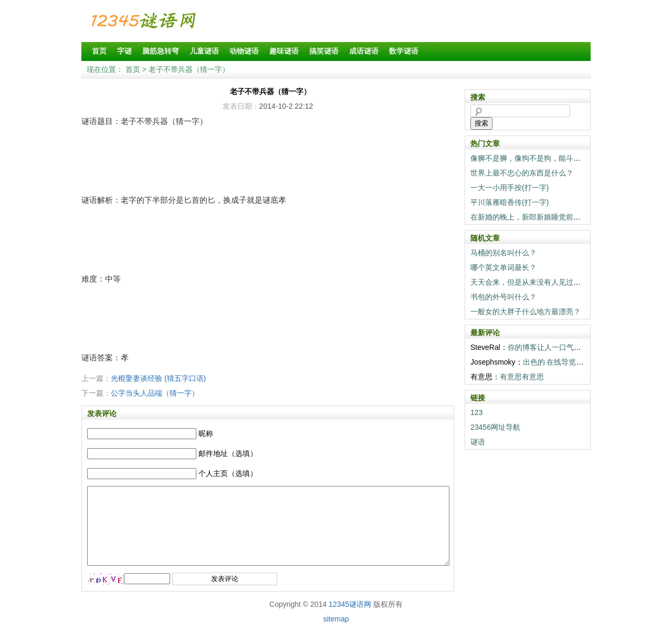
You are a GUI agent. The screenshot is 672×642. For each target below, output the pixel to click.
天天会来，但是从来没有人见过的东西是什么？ (548, 282)
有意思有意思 (522, 377)
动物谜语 (244, 51)
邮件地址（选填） (228, 453)
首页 (99, 51)
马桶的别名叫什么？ (503, 253)
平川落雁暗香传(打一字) (510, 202)
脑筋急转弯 (161, 51)
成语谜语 (364, 51)
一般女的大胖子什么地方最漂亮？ (526, 312)
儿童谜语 (204, 51)
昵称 (206, 433)
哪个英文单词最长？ (503, 267)
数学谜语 (404, 51)
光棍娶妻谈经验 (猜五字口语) (158, 378)
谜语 (478, 442)
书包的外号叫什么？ (503, 297)
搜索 (481, 123)
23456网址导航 (495, 427)
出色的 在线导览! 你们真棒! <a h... (579, 362)
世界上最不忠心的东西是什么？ (522, 173)
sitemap (336, 635)
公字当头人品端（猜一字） (155, 393)
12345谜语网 (350, 620)
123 (476, 412)
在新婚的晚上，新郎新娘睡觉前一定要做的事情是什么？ (562, 217)
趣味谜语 (284, 51)
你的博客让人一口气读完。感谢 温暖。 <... (577, 347)
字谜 (124, 51)
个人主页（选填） (228, 473)
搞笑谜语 (324, 51)
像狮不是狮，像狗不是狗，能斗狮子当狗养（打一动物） (562, 158)
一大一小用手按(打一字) (510, 188)
